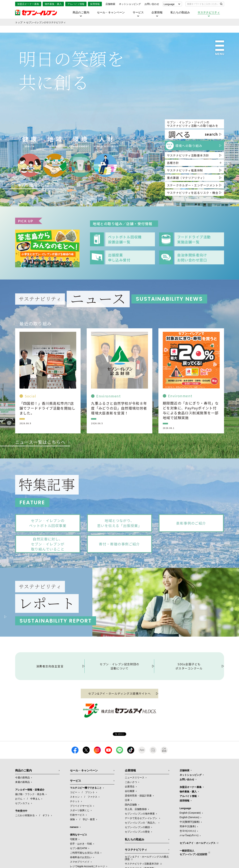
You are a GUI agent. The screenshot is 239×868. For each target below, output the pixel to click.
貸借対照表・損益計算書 (138, 825)
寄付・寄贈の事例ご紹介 (119, 544)
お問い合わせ (152, 4)
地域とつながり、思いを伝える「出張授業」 (119, 523)
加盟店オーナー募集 (28, 4)
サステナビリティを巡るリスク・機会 (193, 193)
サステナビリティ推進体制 (185, 170)
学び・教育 (89, 849)
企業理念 (130, 816)
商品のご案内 (81, 13)
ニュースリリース (135, 807)
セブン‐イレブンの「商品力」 (141, 852)
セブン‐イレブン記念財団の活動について (119, 696)
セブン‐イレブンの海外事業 (140, 843)
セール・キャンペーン (111, 13)
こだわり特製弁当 (25, 845)
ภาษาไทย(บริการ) (189, 865)
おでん (19, 828)
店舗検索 (110, 4)
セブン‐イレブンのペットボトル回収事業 (48, 523)
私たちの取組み (180, 13)
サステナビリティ (209, 13)
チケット (75, 831)
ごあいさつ (131, 812)
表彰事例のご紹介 (191, 523)
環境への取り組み (184, 146)
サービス (138, 13)
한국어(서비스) (188, 861)
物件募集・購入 (53, 4)
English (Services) (189, 847)
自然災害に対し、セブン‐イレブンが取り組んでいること (48, 544)
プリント (90, 822)
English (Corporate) (190, 842)
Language (169, 4)
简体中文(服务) (188, 856)
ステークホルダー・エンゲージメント (193, 185)
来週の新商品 (22, 812)
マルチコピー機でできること (86, 817)
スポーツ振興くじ (80, 840)
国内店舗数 (131, 834)
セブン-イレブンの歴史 (137, 861)
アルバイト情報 (76, 4)
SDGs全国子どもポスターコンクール (189, 696)
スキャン (75, 826)
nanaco (74, 857)
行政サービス (77, 845)
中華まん (35, 828)
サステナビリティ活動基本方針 (188, 155)
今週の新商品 (22, 807)
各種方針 (173, 163)
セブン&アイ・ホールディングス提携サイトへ (119, 723)
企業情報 (157, 13)
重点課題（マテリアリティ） (187, 178)
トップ (19, 22)
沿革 (127, 830)
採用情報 (95, 4)
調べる (193, 134)
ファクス (92, 826)
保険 (72, 849)
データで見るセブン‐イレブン (141, 848)
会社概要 (130, 821)
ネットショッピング (130, 4)
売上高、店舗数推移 (136, 839)
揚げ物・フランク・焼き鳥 (30, 824)
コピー (74, 822)
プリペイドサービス (81, 836)
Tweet (119, 764)
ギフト (46, 845)
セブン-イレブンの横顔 (137, 857)
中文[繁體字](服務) (190, 851)
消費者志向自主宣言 (50, 696)
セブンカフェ (22, 833)
